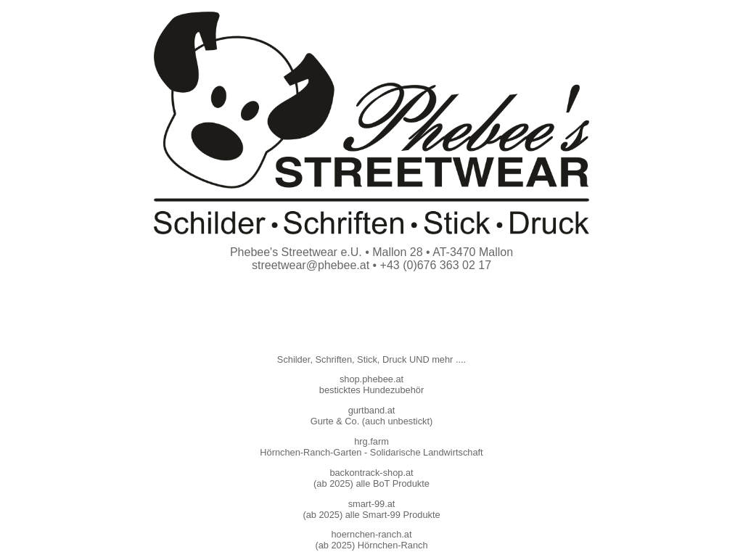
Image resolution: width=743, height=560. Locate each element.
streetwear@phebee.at (311, 265)
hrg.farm (371, 441)
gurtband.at (372, 410)
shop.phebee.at (371, 379)
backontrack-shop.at (371, 473)
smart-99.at (372, 504)
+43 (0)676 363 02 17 (436, 265)
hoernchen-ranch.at (372, 534)
